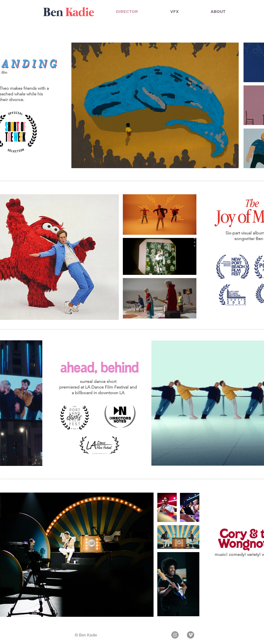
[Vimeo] (191, 635)
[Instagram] (175, 635)
